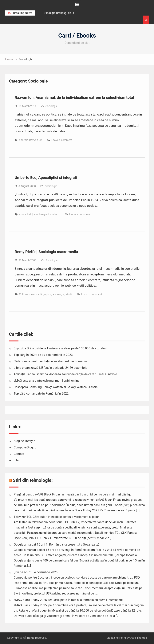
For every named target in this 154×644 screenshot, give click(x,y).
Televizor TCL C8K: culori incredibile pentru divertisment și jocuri (57, 517)
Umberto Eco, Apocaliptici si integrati (46, 178)
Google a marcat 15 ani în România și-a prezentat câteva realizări (57, 545)
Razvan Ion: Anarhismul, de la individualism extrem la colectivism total (74, 98)
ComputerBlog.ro (25, 447)
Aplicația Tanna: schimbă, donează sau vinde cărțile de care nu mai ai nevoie (65, 374)
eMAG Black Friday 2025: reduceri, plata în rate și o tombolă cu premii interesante (68, 600)
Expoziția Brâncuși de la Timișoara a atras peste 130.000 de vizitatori (60, 348)
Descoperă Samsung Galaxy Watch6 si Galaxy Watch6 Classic (56, 387)
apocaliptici (26, 214)
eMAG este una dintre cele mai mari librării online (47, 381)
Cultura (23, 294)
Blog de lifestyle (24, 441)
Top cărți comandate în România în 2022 (41, 394)
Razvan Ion (36, 140)
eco (36, 214)
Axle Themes (139, 638)
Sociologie (51, 106)
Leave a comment (62, 140)
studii (69, 294)
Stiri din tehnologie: (33, 480)
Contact (19, 454)
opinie (48, 294)
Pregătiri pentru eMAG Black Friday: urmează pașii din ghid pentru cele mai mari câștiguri (73, 494)
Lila (16, 460)
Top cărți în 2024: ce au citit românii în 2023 (43, 355)
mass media (36, 294)
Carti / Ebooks (77, 36)
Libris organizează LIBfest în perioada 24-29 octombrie (50, 368)
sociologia (59, 294)
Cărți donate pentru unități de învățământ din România (50, 361)
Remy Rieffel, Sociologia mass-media (46, 252)
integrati (44, 214)
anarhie (24, 140)
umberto (55, 214)
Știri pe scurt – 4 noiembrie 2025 (36, 572)
